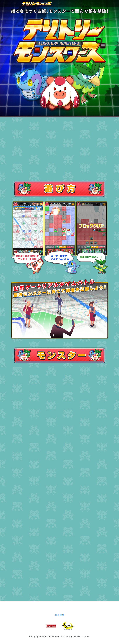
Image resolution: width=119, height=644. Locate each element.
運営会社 (60, 615)
